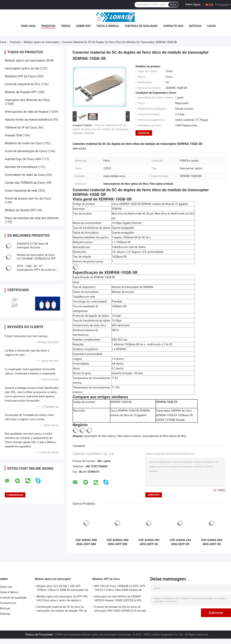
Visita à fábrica (108, 26)
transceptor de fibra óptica (100, 436)
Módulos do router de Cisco (24, 143)
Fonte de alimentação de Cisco (26, 151)
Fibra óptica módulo (129, 436)
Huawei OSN (13, 135)
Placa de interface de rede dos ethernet (32, 218)
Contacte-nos (173, 26)
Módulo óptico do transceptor (42, 42)
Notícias (195, 26)
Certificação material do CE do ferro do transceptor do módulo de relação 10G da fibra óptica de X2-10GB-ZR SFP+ (62, 609)
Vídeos (66, 26)
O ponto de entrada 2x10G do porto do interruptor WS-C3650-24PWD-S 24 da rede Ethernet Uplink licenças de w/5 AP (120, 609)
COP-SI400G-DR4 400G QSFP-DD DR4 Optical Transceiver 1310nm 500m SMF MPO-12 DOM (212, 542)
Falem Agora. (193, 4)
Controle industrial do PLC (23, 84)
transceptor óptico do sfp (22, 68)
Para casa (28, 26)
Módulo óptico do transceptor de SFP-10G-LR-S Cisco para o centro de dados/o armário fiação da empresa (62, 599)
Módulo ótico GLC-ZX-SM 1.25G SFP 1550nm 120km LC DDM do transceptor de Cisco (62, 589)
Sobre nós (84, 26)
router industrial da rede (21, 191)
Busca (173, 5)
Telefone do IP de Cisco (21, 127)
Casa (3, 42)
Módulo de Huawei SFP (21, 92)
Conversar (144, 133)
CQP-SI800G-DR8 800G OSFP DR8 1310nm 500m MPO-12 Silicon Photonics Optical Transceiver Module (86, 542)
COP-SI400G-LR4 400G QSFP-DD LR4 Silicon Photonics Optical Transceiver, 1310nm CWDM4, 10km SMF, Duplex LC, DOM (180, 542)
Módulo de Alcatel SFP (20, 210)
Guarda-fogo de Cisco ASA (23, 159)
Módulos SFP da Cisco (20, 76)
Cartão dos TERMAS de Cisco (25, 183)
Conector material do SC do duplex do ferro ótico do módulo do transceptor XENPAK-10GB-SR (101, 129)
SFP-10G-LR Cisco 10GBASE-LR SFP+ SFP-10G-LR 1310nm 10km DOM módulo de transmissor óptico (120, 589)
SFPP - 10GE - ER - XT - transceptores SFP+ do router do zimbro (36, 270)
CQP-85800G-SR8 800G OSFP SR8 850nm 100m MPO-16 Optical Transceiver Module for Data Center (117, 542)
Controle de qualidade (141, 26)
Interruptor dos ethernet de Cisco (27, 100)
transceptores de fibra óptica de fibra (164, 436)
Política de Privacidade (39, 635)
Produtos (48, 26)
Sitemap (5, 614)
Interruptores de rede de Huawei (27, 112)
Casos (211, 26)
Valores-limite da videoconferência (28, 120)
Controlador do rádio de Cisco (25, 175)
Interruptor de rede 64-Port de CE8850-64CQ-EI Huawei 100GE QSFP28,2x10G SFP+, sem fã (118, 599)
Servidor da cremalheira (21, 167)
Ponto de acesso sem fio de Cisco (28, 198)
